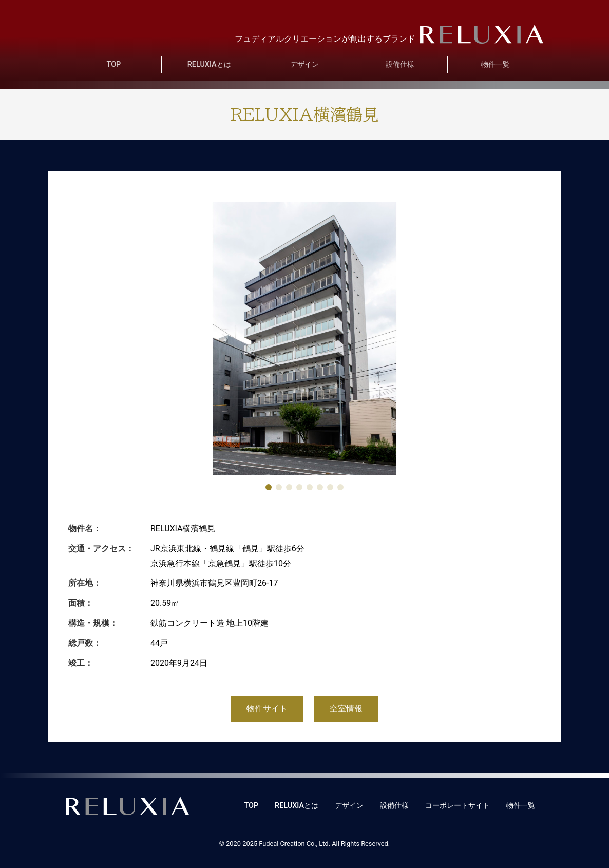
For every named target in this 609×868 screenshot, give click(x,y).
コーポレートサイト (458, 806)
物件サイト (267, 709)
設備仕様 (400, 64)
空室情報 (346, 709)
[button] (269, 487)
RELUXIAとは (209, 64)
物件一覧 (496, 64)
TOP (114, 64)
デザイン (304, 64)
